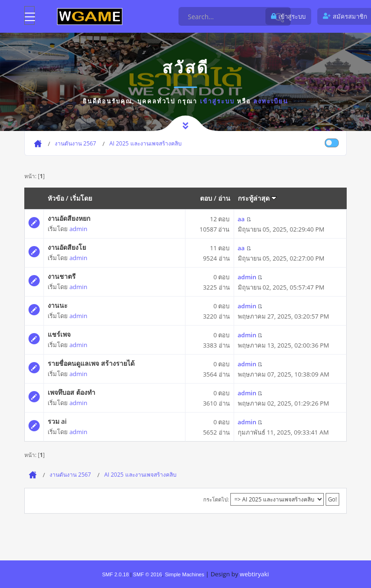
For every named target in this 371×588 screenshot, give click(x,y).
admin (78, 229)
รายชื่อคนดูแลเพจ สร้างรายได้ (91, 363)
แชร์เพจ (59, 334)
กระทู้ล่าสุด (257, 198)
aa (241, 219)
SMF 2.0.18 (115, 574)
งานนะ (58, 305)
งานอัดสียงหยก (69, 218)
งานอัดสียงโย (67, 247)
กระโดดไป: (216, 499)
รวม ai (57, 421)
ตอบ (206, 198)
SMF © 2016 (148, 574)
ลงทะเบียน (271, 101)
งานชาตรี (62, 276)
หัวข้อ (56, 198)
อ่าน (224, 198)
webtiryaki (254, 574)
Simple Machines (185, 574)
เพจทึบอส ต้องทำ (71, 392)
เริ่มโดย (81, 198)
